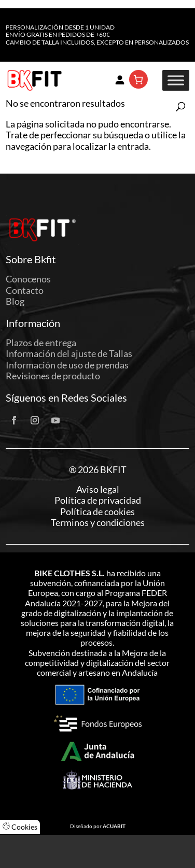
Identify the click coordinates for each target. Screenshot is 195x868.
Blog (15, 301)
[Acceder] (120, 79)
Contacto (25, 290)
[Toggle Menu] (176, 81)
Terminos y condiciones (98, 523)
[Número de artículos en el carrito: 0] (138, 79)
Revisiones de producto (53, 376)
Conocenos (28, 279)
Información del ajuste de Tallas (69, 353)
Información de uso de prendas (67, 365)
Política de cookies (97, 512)
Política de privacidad (98, 500)
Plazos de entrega (41, 343)
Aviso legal (98, 489)
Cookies (20, 827)
